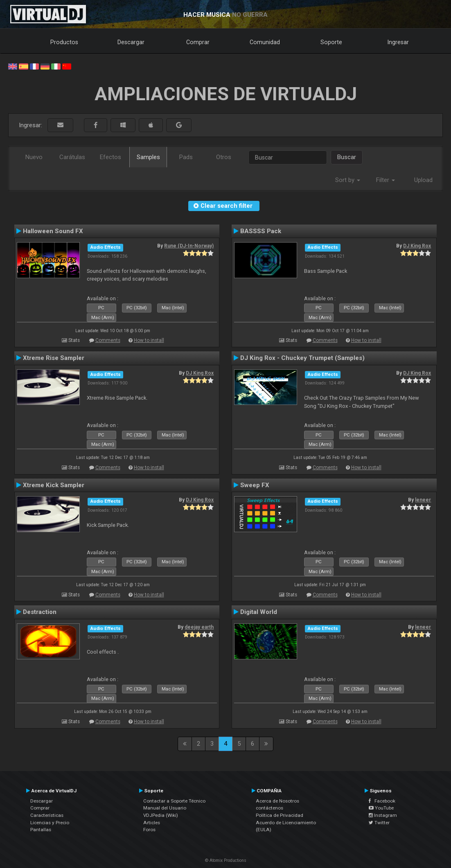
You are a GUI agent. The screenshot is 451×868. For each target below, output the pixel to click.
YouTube (381, 808)
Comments (108, 340)
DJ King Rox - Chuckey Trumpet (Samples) (302, 358)
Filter (386, 180)
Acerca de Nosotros (277, 801)
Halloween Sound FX (53, 231)
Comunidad (265, 42)
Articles (152, 823)
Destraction (40, 612)
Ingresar (398, 42)
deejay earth (199, 627)
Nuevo (34, 157)
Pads (186, 157)
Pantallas (41, 830)
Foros (149, 830)
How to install (149, 340)
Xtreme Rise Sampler (54, 358)
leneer (423, 500)
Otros (224, 157)
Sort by (348, 180)
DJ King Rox (417, 246)
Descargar (131, 42)
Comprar (198, 42)
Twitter (379, 823)
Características (47, 815)
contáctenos (269, 808)
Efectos (110, 157)
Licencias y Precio (50, 823)
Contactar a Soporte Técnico (174, 801)
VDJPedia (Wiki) (161, 815)
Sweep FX (255, 485)
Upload (423, 180)
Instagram (383, 815)
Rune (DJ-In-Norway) (189, 246)
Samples (148, 157)
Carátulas (72, 157)
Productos (64, 42)
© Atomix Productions (226, 860)
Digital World (259, 612)
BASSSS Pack (261, 231)
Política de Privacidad (280, 815)
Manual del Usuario (165, 808)
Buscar (347, 157)
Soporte (331, 42)
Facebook (382, 801)
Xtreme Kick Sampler (54, 485)
